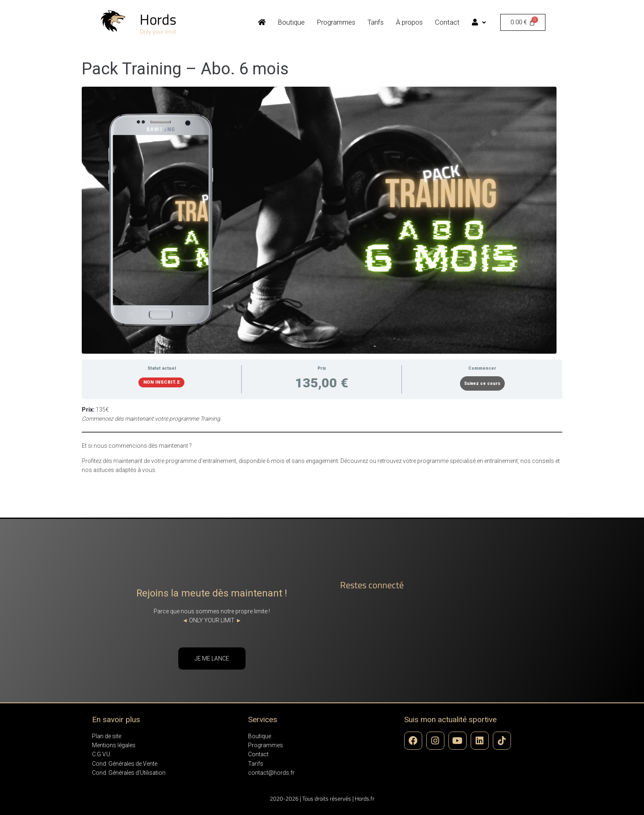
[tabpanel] (322, 440)
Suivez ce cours (482, 383)
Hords (158, 19)
